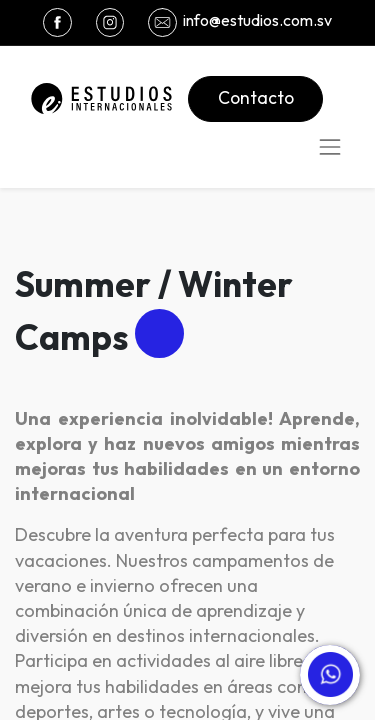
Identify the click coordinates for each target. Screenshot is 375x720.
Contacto (256, 97)
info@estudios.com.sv (257, 20)
